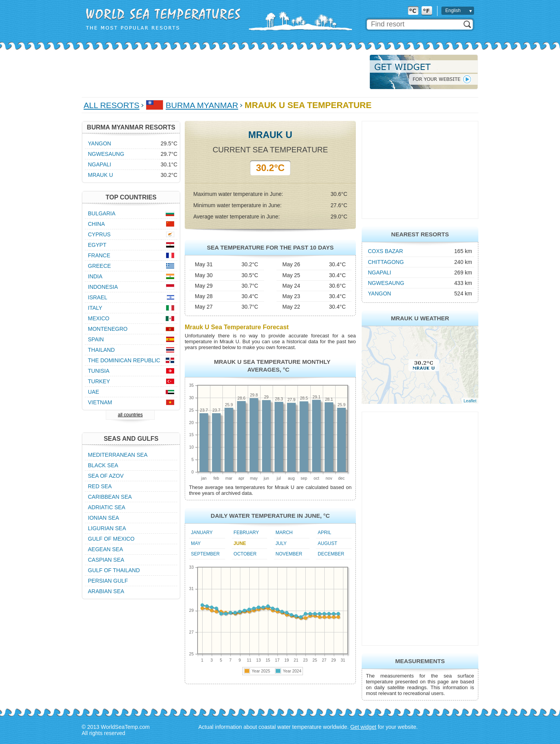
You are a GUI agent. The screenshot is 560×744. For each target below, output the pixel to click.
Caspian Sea (106, 560)
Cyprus (99, 234)
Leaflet (470, 401)
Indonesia (103, 287)
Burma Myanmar (202, 105)
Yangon (380, 293)
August (327, 543)
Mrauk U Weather (420, 318)
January (202, 533)
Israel (98, 297)
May (196, 543)
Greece (99, 266)
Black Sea (103, 465)
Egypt (97, 245)
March (284, 533)
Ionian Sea (103, 518)
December (331, 554)
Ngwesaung (386, 283)
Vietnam (100, 402)
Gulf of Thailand (114, 570)
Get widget (363, 727)
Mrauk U (101, 175)
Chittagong (386, 262)
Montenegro (108, 329)
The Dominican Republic (124, 360)
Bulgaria (102, 213)
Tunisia (99, 371)
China (96, 224)
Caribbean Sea (110, 497)
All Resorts (112, 105)
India (95, 276)
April (325, 533)
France (99, 255)
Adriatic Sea (107, 507)
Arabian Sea (106, 591)
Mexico (99, 318)
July (281, 543)
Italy (95, 308)
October (245, 554)
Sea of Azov (106, 476)
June (240, 543)
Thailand (101, 350)
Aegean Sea (105, 549)
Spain (96, 339)
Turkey (99, 381)
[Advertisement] (223, 72)
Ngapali (380, 272)
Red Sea (100, 486)
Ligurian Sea (107, 528)
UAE (94, 392)
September (205, 554)
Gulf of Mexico (111, 539)
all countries (130, 415)
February (246, 533)
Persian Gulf (108, 581)
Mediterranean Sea (118, 455)
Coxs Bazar (385, 251)
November (289, 554)
